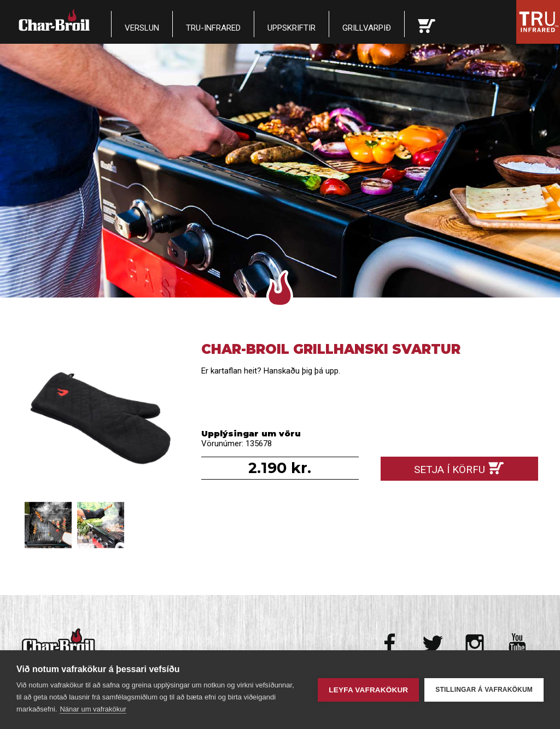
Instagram (475, 643)
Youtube (517, 643)
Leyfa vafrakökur (368, 690)
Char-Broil (56, 20)
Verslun (142, 28)
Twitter (433, 643)
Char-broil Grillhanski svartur (101, 420)
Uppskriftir (291, 28)
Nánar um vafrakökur (93, 709)
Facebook (391, 643)
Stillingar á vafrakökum (484, 690)
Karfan (427, 24)
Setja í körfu (450, 470)
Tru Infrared (538, 22)
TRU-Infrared (213, 28)
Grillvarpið (367, 28)
